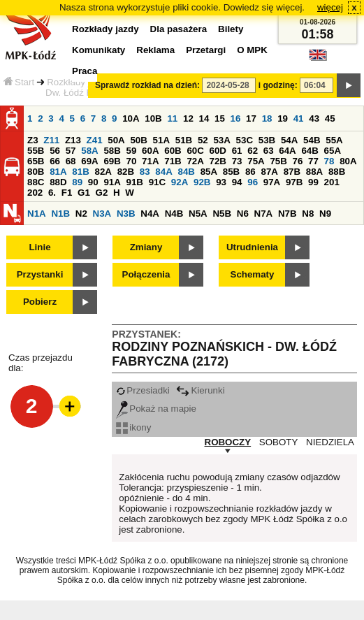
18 (267, 118)
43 (314, 118)
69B (112, 161)
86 (250, 172)
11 (172, 118)
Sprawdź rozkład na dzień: (147, 85)
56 (55, 151)
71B (173, 161)
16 (236, 118)
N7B (287, 214)
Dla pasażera (179, 29)
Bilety (231, 29)
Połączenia (146, 274)
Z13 (73, 140)
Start (19, 82)
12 (188, 118)
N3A (102, 214)
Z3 (33, 140)
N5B (222, 214)
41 (299, 118)
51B (184, 140)
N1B (60, 214)
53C (245, 140)
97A (272, 182)
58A (89, 151)
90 (93, 182)
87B (292, 172)
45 (330, 118)
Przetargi (206, 50)
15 (220, 118)
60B (173, 151)
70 (132, 161)
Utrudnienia (252, 247)
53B (267, 140)
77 (313, 161)
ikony (133, 427)
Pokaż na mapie (156, 409)
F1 (67, 193)
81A (58, 172)
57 (71, 151)
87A (269, 172)
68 (71, 161)
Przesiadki (143, 390)
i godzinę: (278, 85)
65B (36, 161)
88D (58, 182)
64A (287, 151)
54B (312, 140)
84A (163, 172)
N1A (37, 214)
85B (231, 172)
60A (150, 151)
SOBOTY (279, 442)
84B (186, 172)
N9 (325, 214)
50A (116, 140)
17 (251, 118)
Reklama (155, 50)
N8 (308, 214)
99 (313, 182)
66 (55, 161)
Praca (85, 71)
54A (289, 140)
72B (218, 161)
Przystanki (40, 274)
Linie (39, 247)
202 (35, 193)
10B (153, 118)
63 (269, 151)
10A (131, 118)
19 (283, 118)
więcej (330, 7)
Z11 (51, 140)
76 (298, 161)
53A (221, 140)
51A (161, 140)
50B (138, 140)
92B (202, 182)
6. (52, 193)
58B (112, 151)
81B (80, 172)
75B (278, 161)
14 (204, 118)
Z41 (95, 140)
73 (237, 161)
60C (195, 151)
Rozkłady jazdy (78, 82)
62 (253, 151)
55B (36, 151)
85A (209, 172)
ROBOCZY (228, 442)
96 (253, 182)
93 (221, 182)
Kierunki (200, 390)
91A (112, 182)
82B (126, 172)
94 (237, 182)
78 (329, 161)
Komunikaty (99, 50)
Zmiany (146, 247)
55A (334, 140)
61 (237, 151)
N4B (174, 214)
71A (150, 161)
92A (180, 182)
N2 (81, 214)
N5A (198, 214)
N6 (243, 214)
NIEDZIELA (330, 442)
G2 (102, 193)
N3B (126, 214)
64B (310, 151)
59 (132, 151)
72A (195, 161)
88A (314, 172)
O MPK (252, 50)
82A (103, 172)
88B (337, 172)
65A (333, 151)
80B (36, 172)
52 (203, 140)
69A (89, 161)
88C (36, 182)
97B (294, 182)
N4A (150, 214)
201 (332, 182)
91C (157, 182)
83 (145, 172)
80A (348, 161)
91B (135, 182)
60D (218, 151)
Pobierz (40, 302)
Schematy (253, 274)
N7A (264, 214)
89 (77, 182)
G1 (84, 193)
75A (256, 161)
